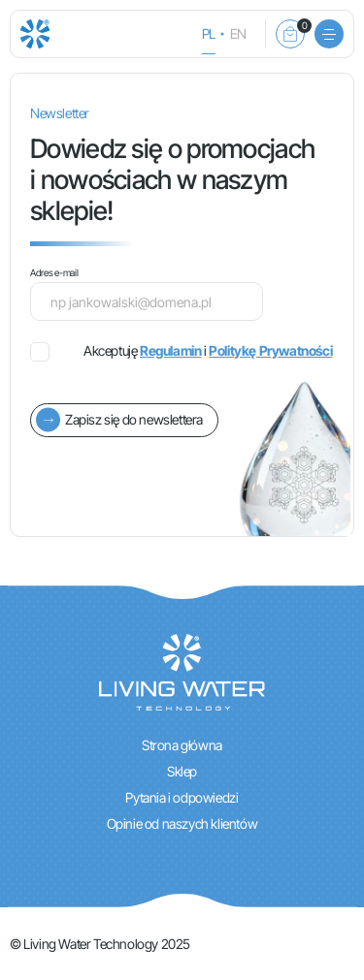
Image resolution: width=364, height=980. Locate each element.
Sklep (182, 771)
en (238, 33)
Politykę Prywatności (270, 350)
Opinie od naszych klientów (182, 823)
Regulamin (170, 350)
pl (209, 33)
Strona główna (182, 745)
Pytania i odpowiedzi (182, 797)
